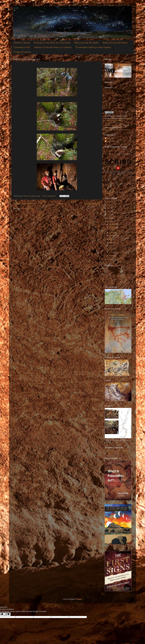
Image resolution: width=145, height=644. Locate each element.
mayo (111, 242)
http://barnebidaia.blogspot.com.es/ (116, 130)
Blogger (79, 599)
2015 (109, 260)
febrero (112, 252)
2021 (109, 205)
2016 (109, 221)
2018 (109, 215)
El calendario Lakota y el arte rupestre (93, 47)
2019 (109, 212)
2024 (109, 202)
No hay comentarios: (49, 196)
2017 (109, 218)
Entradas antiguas (92, 203)
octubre (112, 233)
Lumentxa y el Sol (22, 47)
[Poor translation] (7, 614)
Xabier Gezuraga (112, 141)
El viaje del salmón (22, 52)
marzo (111, 249)
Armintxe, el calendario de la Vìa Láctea (52, 43)
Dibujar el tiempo (22, 43)
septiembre (113, 236)
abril (111, 246)
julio (111, 239)
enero (111, 256)
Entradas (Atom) (28, 208)
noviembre (113, 228)
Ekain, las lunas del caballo (87, 43)
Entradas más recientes (24, 203)
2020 (109, 208)
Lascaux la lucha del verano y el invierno (53, 47)
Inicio (59, 203)
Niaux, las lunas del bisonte (115, 43)
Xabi (108, 138)
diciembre (113, 224)
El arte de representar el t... (113, 192)
